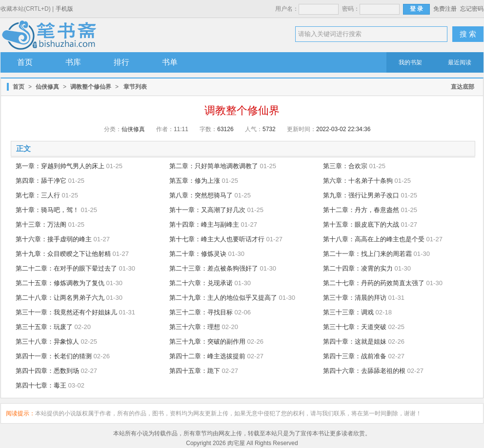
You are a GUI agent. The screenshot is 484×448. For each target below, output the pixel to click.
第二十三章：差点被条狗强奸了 (214, 268)
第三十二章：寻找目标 (201, 312)
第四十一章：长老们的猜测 (54, 356)
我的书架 (410, 62)
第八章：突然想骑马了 (201, 195)
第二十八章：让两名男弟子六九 (60, 298)
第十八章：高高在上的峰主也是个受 (374, 239)
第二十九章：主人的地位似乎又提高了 (223, 298)
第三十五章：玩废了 (44, 327)
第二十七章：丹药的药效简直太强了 (374, 283)
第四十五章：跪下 (195, 371)
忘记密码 (472, 9)
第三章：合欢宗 (345, 166)
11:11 (181, 129)
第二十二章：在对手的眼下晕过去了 (66, 268)
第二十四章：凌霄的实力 (358, 268)
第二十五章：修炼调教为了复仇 (60, 283)
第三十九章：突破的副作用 (207, 341)
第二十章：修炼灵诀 (198, 254)
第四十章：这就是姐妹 (355, 341)
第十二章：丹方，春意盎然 (361, 210)
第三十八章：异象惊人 (47, 341)
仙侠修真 (47, 87)
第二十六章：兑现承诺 (201, 283)
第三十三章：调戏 (348, 312)
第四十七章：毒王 (41, 385)
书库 (73, 62)
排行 (121, 62)
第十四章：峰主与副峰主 (204, 224)
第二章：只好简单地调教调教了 (214, 166)
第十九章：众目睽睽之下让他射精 (63, 254)
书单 (170, 62)
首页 (25, 62)
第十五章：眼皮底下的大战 (361, 224)
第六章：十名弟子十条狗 (358, 181)
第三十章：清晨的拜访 (355, 298)
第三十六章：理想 (195, 327)
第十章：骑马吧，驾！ (47, 210)
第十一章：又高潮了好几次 (207, 210)
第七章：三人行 (38, 195)
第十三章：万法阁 (41, 224)
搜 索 (468, 34)
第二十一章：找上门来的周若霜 (367, 254)
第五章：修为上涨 (195, 181)
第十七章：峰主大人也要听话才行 (217, 239)
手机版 (64, 9)
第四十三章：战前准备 (355, 356)
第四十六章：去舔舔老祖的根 (364, 371)
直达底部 (463, 87)
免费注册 (445, 9)
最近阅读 (460, 62)
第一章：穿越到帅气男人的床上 (60, 166)
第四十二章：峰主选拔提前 (207, 356)
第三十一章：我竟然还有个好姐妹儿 (66, 312)
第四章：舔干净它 (41, 181)
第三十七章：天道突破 (355, 327)
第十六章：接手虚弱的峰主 (54, 239)
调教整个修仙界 (91, 87)
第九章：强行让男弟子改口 (361, 195)
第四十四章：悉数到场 (47, 371)
